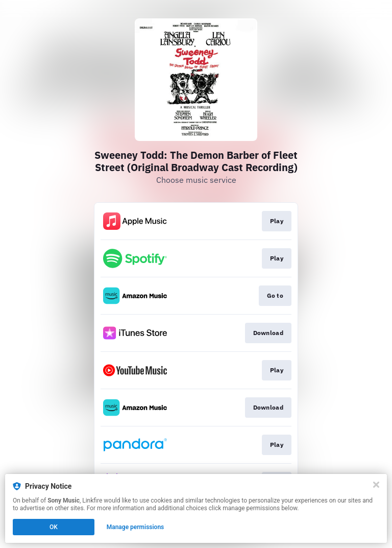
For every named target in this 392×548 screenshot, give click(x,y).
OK (54, 527)
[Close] (376, 485)
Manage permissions (136, 527)
